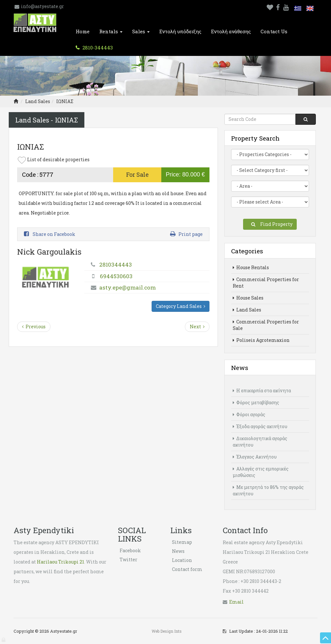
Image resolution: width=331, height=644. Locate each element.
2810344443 (116, 264)
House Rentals (251, 267)
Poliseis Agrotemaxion (261, 340)
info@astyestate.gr (43, 6)
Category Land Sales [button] (181, 306)
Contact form (187, 569)
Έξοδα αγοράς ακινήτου (260, 426)
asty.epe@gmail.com (128, 287)
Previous (34, 327)
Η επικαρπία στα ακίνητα (262, 391)
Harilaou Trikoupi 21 (60, 562)
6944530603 (116, 276)
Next (197, 327)
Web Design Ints (167, 631)
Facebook (130, 550)
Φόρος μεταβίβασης (256, 402)
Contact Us (274, 31)
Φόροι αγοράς (249, 414)
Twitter (128, 560)
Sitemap (182, 542)
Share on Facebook (50, 234)
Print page (186, 234)
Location (182, 560)
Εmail (236, 602)
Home (83, 31)
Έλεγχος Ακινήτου (255, 457)
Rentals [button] (111, 31)
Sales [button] (141, 31)
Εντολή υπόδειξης (180, 31)
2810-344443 (97, 48)
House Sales (248, 298)
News (178, 551)
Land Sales (38, 101)
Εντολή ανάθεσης (231, 31)
